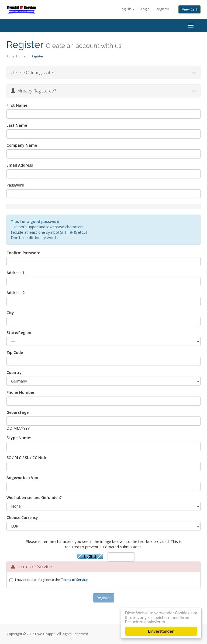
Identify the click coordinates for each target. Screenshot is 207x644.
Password (15, 185)
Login (145, 9)
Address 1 (15, 273)
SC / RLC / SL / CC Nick (26, 458)
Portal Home (16, 56)
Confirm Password (23, 253)
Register (163, 9)
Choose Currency (22, 517)
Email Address (20, 165)
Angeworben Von (22, 478)
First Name (17, 105)
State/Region (19, 333)
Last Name (17, 125)
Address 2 (15, 293)
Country (14, 372)
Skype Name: (19, 438)
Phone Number (20, 392)
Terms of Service (74, 580)
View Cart (189, 9)
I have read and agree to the (51, 580)
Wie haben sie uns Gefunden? (34, 497)
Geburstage (18, 412)
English (127, 9)
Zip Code (15, 352)
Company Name (22, 145)
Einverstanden (161, 631)
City (10, 313)
